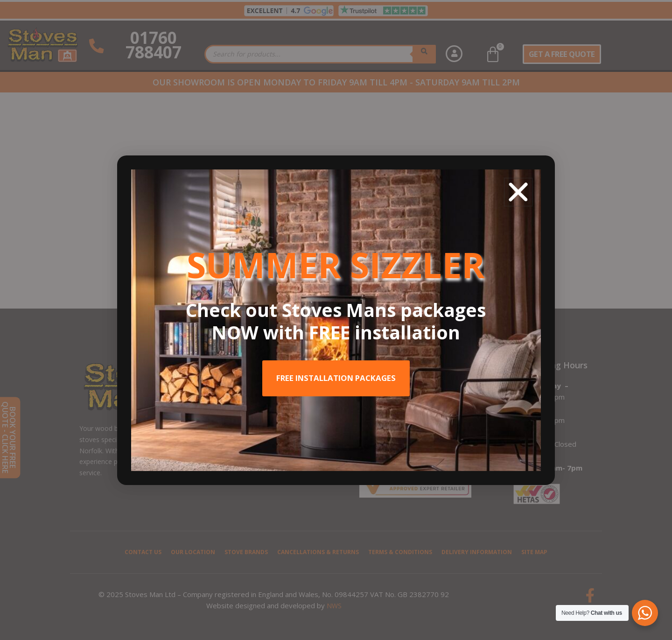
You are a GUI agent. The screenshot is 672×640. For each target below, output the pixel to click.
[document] (336, 320)
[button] (518, 192)
